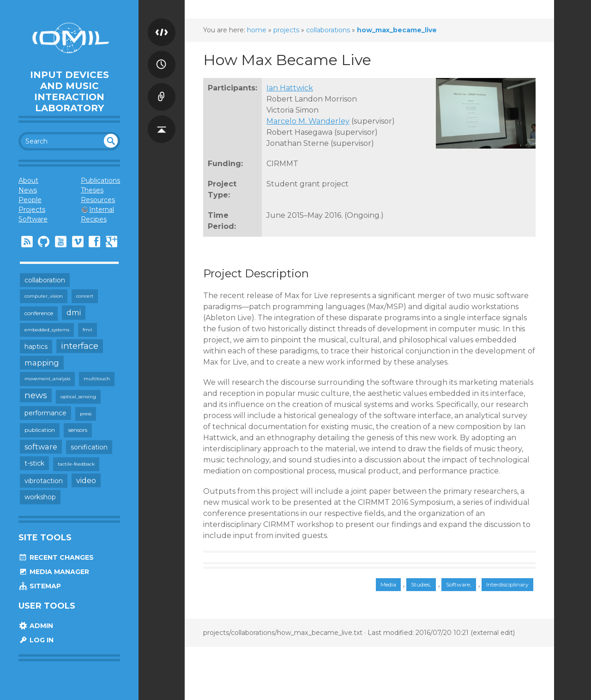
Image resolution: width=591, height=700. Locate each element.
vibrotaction (44, 481)
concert (85, 296)
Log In (36, 640)
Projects (32, 209)
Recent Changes (56, 557)
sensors (78, 430)
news (36, 395)
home (257, 30)
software (41, 447)
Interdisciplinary (507, 584)
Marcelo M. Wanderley (308, 121)
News (28, 190)
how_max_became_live (397, 30)
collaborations (328, 30)
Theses (92, 190)
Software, (459, 584)
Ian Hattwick (290, 88)
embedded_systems (47, 330)
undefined (111, 141)
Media (388, 584)
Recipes (94, 219)
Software (33, 219)
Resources (98, 200)
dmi (74, 312)
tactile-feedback (76, 464)
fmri (87, 330)
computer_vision (44, 296)
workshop (40, 497)
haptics (36, 347)
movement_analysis (47, 379)
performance (45, 413)
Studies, (421, 584)
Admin (36, 626)
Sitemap (40, 586)
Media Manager (54, 572)
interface (80, 346)
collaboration (45, 280)
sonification (89, 447)
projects (286, 30)
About (28, 180)
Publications (100, 180)
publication (40, 430)
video (86, 480)
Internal (102, 209)
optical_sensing (78, 397)
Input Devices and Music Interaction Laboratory (69, 91)
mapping (42, 363)
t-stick (34, 463)
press (86, 414)
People (30, 200)
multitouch (97, 379)
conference (39, 313)
